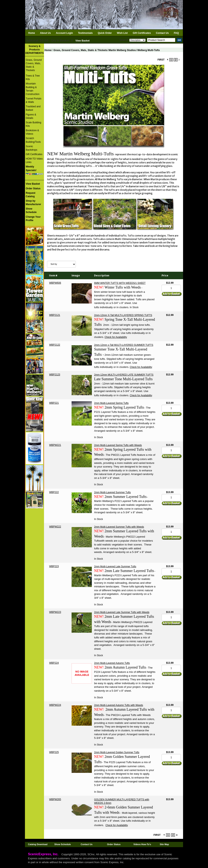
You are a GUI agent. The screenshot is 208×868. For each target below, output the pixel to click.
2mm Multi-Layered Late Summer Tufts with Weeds (122, 612)
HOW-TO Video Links (34, 160)
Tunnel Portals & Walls (34, 100)
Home (32, 33)
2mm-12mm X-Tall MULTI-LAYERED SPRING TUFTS (123, 315)
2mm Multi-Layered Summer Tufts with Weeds (119, 527)
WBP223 (54, 566)
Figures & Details (31, 116)
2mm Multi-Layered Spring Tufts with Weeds (118, 445)
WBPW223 (55, 612)
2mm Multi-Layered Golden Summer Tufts (117, 752)
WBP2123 (55, 375)
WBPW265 (55, 799)
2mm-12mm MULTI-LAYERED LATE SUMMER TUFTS (124, 375)
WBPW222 (55, 527)
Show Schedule (63, 844)
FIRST (161, 60)
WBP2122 (55, 345)
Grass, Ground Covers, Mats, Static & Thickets (34, 65)
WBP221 (54, 403)
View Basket (83, 41)
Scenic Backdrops (32, 148)
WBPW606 (55, 283)
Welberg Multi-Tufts (148, 50)
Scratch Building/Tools (33, 140)
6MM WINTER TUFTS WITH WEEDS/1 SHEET (120, 283)
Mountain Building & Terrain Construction (33, 89)
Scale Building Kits (33, 124)
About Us (45, 33)
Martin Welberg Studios (122, 50)
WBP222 (54, 492)
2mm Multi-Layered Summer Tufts (112, 492)
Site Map (164, 844)
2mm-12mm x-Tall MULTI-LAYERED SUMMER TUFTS (124, 345)
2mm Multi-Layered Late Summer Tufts (115, 567)
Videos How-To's (142, 844)
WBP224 (54, 663)
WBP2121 (55, 315)
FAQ (176, 33)
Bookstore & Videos (32, 132)
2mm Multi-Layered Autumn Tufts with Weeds (118, 705)
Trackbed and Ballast (33, 108)
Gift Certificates (142, 33)
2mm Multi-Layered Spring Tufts (111, 403)
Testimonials (85, 33)
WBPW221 (55, 445)
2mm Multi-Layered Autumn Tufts (112, 663)
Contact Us (162, 33)
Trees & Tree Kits (33, 77)
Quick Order (105, 33)
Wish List (122, 33)
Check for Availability (116, 337)
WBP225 (54, 752)
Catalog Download (38, 844)
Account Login (64, 33)
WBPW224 (55, 705)
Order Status (114, 844)
